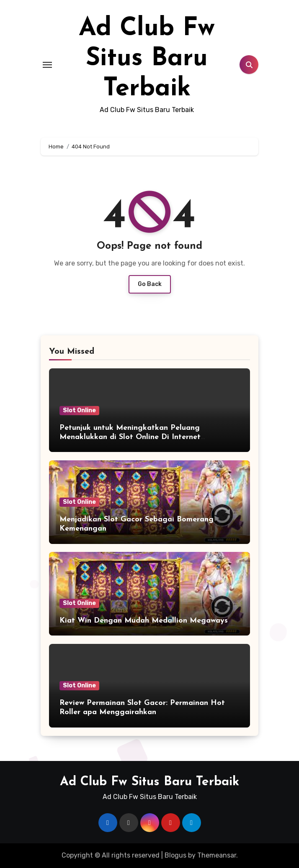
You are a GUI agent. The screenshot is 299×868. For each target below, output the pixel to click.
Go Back (150, 284)
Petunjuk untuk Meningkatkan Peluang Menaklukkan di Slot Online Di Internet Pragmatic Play (130, 437)
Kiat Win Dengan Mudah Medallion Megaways (144, 621)
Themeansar (217, 855)
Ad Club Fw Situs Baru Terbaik (147, 59)
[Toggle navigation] (47, 65)
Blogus (175, 855)
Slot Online (79, 410)
